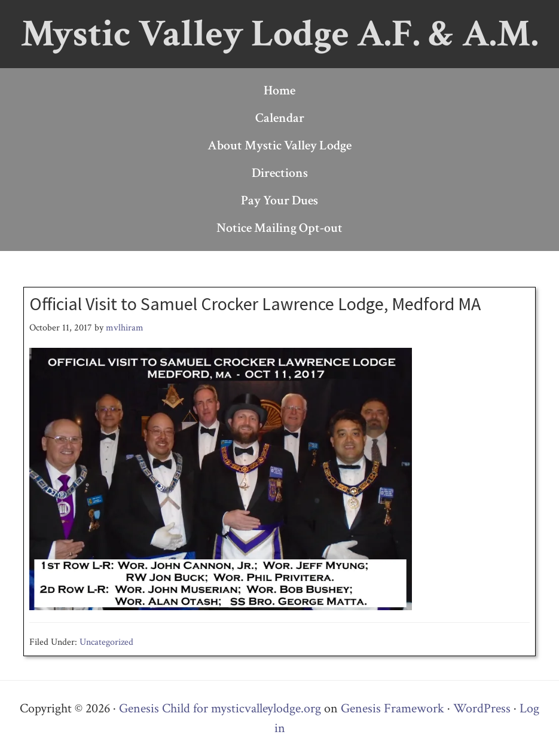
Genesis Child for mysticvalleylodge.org (220, 708)
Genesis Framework (392, 708)
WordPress (482, 708)
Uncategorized (106, 642)
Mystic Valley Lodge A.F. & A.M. (280, 34)
